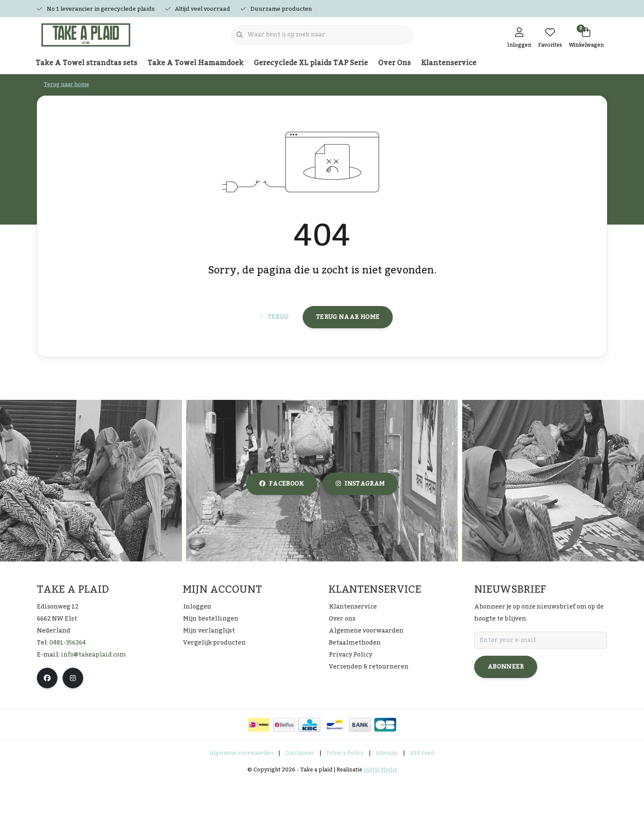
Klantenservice (449, 63)
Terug (275, 346)
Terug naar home (348, 346)
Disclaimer (300, 788)
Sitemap (387, 788)
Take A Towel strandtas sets (86, 63)
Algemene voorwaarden (241, 788)
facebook (282, 519)
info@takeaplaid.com (93, 690)
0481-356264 (68, 678)
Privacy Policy (345, 788)
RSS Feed (422, 788)
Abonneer (506, 702)
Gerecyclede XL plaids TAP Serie (311, 63)
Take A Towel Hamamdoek (196, 63)
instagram (360, 519)
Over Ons (394, 63)
